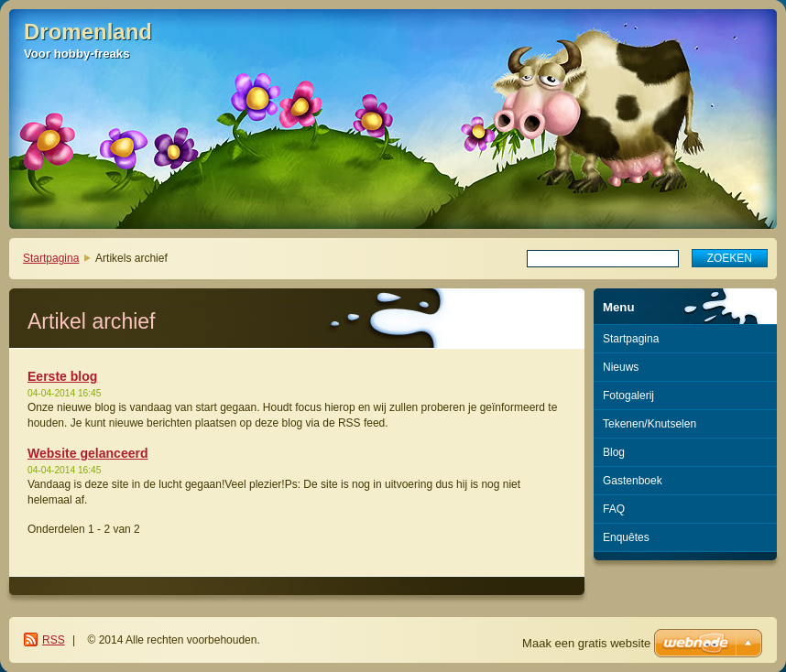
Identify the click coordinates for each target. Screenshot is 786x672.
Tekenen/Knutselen (650, 424)
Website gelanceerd (88, 453)
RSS (54, 640)
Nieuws (621, 367)
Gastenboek (633, 481)
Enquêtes (626, 537)
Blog (614, 452)
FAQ (614, 509)
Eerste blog (62, 376)
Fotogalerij (628, 396)
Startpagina (51, 258)
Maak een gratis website (586, 643)
